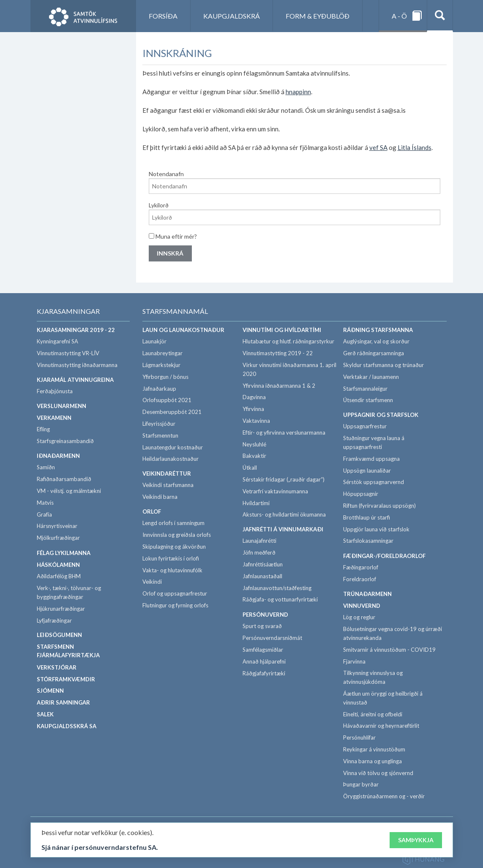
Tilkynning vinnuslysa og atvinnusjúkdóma (373, 677)
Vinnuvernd (362, 606)
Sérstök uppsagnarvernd (374, 482)
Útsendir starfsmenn (368, 400)
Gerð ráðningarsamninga (374, 353)
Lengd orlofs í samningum (173, 523)
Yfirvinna (253, 409)
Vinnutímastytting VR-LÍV (68, 353)
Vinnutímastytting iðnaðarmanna (77, 365)
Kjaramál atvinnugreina (75, 380)
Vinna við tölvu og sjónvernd (378, 773)
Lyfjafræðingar (54, 620)
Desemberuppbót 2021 (172, 412)
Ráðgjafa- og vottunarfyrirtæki (280, 599)
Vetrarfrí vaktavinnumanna (275, 491)
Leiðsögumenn (59, 635)
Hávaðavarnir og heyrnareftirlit (381, 726)
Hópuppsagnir (361, 494)
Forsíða (163, 16)
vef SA (378, 147)
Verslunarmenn (61, 406)
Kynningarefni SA (57, 341)
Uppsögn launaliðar (367, 471)
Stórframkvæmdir (66, 679)
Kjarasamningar (68, 311)
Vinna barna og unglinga (372, 761)
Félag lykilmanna (64, 553)
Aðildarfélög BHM (59, 576)
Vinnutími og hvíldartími (282, 330)
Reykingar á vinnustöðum (374, 749)
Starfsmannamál (175, 311)
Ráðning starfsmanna (378, 330)
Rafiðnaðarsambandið (64, 479)
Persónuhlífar (359, 737)
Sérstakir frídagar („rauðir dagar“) (284, 479)
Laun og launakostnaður (183, 330)
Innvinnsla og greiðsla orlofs (177, 535)
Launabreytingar (162, 353)
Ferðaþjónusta (55, 391)
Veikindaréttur (167, 473)
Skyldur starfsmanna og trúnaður (383, 365)
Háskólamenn (58, 565)
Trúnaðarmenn (367, 594)
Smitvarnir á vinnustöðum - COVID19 (389, 650)
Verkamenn (54, 418)
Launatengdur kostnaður (173, 447)
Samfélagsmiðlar (263, 650)
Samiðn (46, 467)
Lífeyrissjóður (159, 424)
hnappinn (298, 92)
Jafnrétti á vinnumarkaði (283, 529)
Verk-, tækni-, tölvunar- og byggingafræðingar (69, 592)
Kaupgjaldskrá (232, 16)
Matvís (45, 503)
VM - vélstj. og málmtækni (69, 491)
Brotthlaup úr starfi (367, 517)
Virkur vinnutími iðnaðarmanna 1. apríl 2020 (289, 369)
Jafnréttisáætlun (263, 564)
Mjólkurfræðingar (58, 538)
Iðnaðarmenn (58, 456)
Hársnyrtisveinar (57, 526)
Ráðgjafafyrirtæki (264, 673)
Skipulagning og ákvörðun (174, 547)
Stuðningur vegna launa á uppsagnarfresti (374, 442)
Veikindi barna (160, 497)
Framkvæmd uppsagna (371, 459)
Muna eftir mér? (173, 236)
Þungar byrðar (361, 784)
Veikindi (152, 582)
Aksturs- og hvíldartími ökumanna (284, 514)
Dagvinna (254, 397)
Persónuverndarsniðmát (272, 638)
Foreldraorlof (360, 579)
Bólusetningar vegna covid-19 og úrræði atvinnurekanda (393, 633)
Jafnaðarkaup (159, 389)
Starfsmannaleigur (365, 389)
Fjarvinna (354, 661)
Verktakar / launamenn (371, 377)
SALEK (45, 714)
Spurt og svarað (262, 626)
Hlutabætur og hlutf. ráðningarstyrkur (288, 341)
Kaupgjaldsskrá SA (67, 726)
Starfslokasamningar (368, 541)
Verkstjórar (57, 667)
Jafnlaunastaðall (262, 576)
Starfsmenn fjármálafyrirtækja (68, 651)
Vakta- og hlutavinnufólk (172, 570)
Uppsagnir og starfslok (381, 415)
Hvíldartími (256, 503)
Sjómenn (50, 691)
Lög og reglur (359, 617)
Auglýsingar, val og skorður (376, 341)
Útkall (250, 468)
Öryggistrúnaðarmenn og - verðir (384, 796)
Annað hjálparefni (264, 661)
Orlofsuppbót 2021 (167, 400)
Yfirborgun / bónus (165, 377)
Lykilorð (159, 205)
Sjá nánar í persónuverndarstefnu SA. (100, 848)
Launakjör (154, 341)
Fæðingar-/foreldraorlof (384, 556)
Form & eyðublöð (318, 16)
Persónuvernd (265, 615)
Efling (43, 429)
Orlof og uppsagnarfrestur (175, 593)
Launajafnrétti (259, 541)
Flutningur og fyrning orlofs (175, 605)
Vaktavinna (256, 421)
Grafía (44, 514)
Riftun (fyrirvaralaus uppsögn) (379, 506)
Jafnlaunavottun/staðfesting (277, 588)
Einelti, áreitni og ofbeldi (373, 714)
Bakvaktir (254, 456)
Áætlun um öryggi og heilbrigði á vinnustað (383, 698)
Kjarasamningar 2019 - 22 (76, 330)
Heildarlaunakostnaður (171, 459)
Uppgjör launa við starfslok (376, 529)
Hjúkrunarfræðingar (61, 609)
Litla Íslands (415, 147)
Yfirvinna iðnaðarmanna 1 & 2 (279, 386)
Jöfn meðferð (259, 552)
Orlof (152, 512)
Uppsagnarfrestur (365, 426)
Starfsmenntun (160, 435)
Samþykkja (416, 840)
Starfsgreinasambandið (65, 441)
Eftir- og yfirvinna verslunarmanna (284, 433)
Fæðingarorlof (361, 567)
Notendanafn (166, 174)
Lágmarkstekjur (161, 365)
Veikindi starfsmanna (168, 485)
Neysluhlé (254, 444)
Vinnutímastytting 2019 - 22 (278, 353)
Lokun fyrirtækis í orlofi (171, 558)
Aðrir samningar (63, 702)
